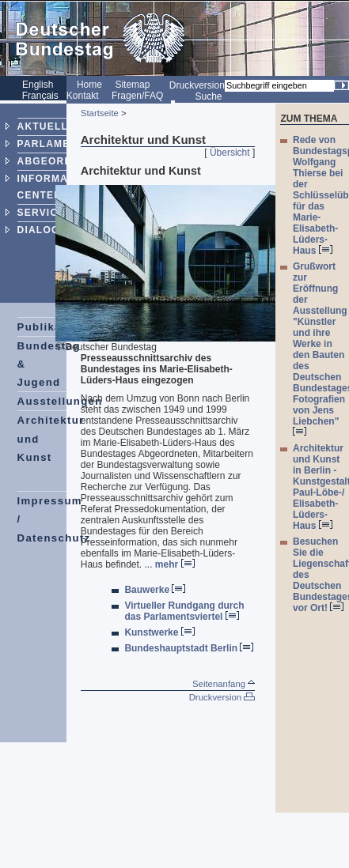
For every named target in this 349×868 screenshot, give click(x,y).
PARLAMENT (51, 144)
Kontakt (83, 96)
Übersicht (230, 153)
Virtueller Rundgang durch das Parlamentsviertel (184, 611)
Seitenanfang (224, 684)
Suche (208, 96)
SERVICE (42, 213)
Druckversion (197, 85)
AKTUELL (43, 126)
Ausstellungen (60, 401)
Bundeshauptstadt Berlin (189, 648)
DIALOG (39, 230)
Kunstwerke (159, 632)
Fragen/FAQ (137, 96)
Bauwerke (155, 590)
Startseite (100, 113)
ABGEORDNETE (60, 161)
